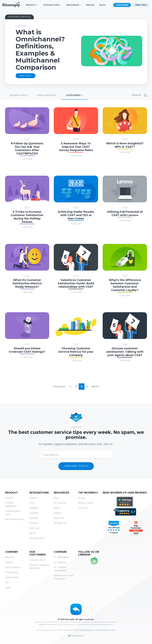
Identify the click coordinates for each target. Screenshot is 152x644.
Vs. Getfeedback (61, 557)
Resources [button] (73, 5)
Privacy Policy (85, 630)
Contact (9, 562)
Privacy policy (11, 572)
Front (32, 503)
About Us (9, 557)
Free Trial (83, 508)
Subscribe (122, 5)
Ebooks (57, 508)
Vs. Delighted (60, 562)
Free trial (141, 5)
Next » (96, 386)
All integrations (37, 538)
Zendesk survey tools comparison (64, 577)
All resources (60, 503)
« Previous (59, 386)
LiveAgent (34, 508)
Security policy (12, 577)
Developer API (60, 523)
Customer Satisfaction (11, 504)
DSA (7, 582)
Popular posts (47, 95)
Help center (59, 518)
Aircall (32, 533)
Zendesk (33, 498)
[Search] (124, 96)
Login (8, 587)
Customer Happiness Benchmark (39, 566)
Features (9, 498)
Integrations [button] (51, 5)
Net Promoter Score (15, 519)
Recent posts (19, 95)
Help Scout (34, 528)
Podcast (58, 513)
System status (76, 636)
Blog (103, 5)
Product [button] (31, 5)
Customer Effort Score (13, 513)
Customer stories (37, 560)
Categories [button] (73, 95)
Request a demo (86, 503)
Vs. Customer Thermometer (60, 569)
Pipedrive (34, 518)
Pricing (90, 5)
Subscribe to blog (76, 466)
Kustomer (34, 523)
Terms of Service (13, 567)
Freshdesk (34, 513)
